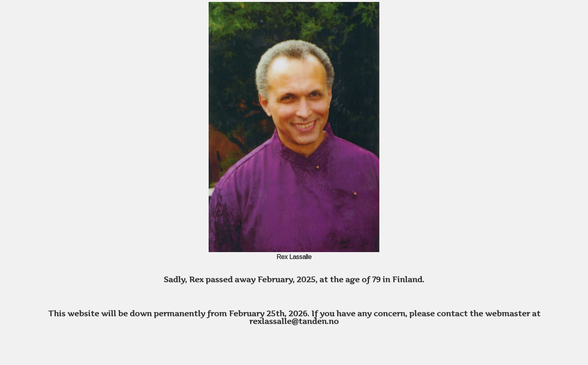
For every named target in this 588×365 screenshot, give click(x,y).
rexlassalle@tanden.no (294, 321)
